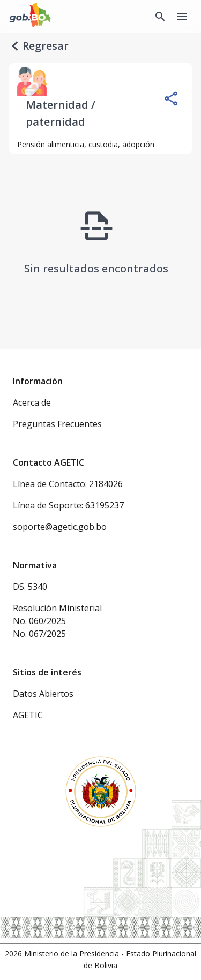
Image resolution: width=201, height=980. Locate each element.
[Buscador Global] (160, 17)
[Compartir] (171, 99)
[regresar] (15, 46)
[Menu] (182, 17)
